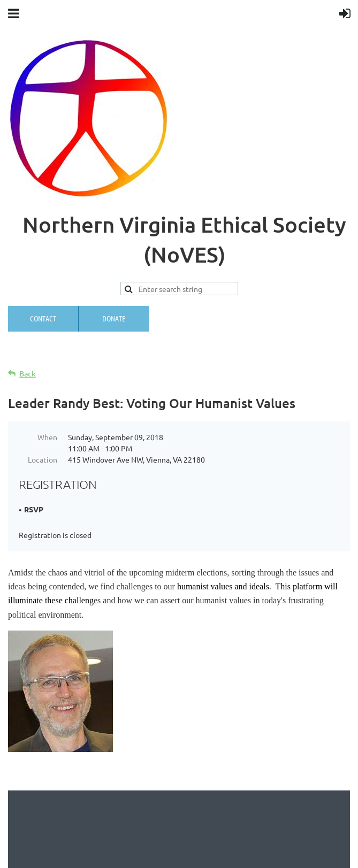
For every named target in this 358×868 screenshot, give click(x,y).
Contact (43, 318)
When (47, 437)
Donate (114, 318)
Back (28, 374)
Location (43, 459)
